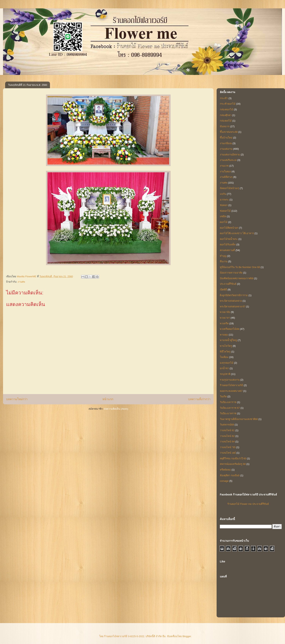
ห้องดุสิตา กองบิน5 (230, 475)
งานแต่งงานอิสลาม (230, 155)
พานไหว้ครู (226, 346)
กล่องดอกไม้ (226, 109)
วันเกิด (223, 396)
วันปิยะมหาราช (228, 402)
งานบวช (224, 166)
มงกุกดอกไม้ (227, 363)
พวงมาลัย (225, 312)
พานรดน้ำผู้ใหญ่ (228, 340)
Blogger (187, 636)
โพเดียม (224, 357)
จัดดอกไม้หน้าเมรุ (229, 188)
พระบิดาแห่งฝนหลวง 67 (233, 306)
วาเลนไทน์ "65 (228, 447)
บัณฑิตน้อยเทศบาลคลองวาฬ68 (237, 278)
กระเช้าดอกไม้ (228, 104)
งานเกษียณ (226, 143)
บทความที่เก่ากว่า (199, 399)
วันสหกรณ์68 (227, 425)
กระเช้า (224, 98)
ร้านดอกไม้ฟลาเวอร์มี (231, 385)
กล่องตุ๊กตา (226, 115)
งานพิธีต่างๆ (226, 177)
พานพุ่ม (224, 335)
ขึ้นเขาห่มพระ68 (229, 132)
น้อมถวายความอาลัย (231, 273)
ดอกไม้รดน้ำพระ (229, 239)
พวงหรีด (224, 323)
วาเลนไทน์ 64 (227, 442)
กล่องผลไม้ (226, 121)
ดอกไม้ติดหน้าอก (229, 228)
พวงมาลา (225, 318)
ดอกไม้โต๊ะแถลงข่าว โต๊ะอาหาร (237, 233)
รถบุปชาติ (225, 374)
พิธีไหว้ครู (225, 352)
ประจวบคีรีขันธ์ (228, 284)
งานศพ (21, 282)
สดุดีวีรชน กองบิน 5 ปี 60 (233, 458)
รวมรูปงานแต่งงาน (230, 380)
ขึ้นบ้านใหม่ (226, 138)
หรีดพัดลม (225, 470)
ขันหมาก (225, 126)
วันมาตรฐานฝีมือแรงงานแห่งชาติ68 (239, 419)
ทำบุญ (223, 256)
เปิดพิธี (223, 290)
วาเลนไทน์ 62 (227, 436)
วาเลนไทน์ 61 (227, 430)
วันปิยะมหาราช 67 (230, 408)
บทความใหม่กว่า (17, 399)
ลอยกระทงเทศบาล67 (231, 391)
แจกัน (223, 194)
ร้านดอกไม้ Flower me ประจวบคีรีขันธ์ (248, 504)
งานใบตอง (225, 171)
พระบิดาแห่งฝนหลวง (231, 301)
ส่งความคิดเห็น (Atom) (116, 409)
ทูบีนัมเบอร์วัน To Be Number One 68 (240, 267)
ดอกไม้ (224, 222)
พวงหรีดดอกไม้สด (230, 329)
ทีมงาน (224, 261)
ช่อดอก (224, 205)
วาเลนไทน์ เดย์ (228, 453)
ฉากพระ (224, 200)
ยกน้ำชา (224, 368)
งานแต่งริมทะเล (228, 160)
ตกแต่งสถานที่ (227, 250)
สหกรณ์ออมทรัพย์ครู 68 (233, 464)
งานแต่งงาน (226, 149)
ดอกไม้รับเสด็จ (228, 244)
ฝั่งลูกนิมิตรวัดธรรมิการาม (234, 295)
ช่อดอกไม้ (225, 211)
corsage (224, 481)
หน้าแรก (108, 399)
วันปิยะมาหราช (228, 413)
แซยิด (223, 216)
